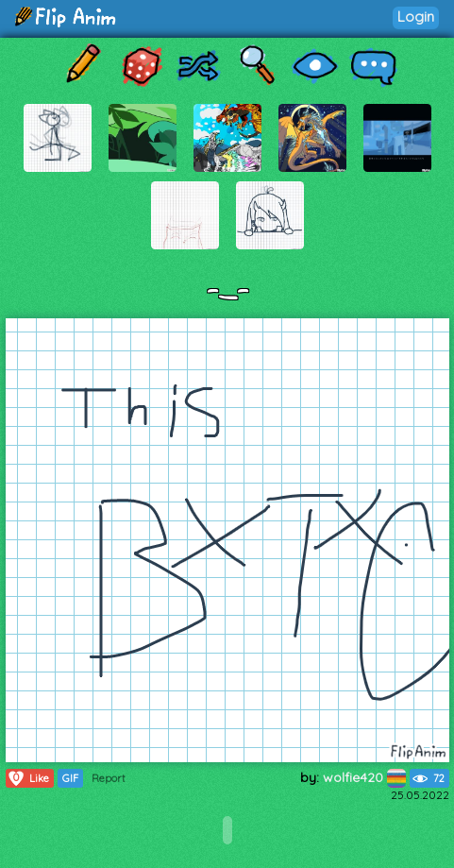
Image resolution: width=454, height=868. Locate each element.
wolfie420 (364, 777)
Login (416, 17)
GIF (70, 778)
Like (28, 778)
